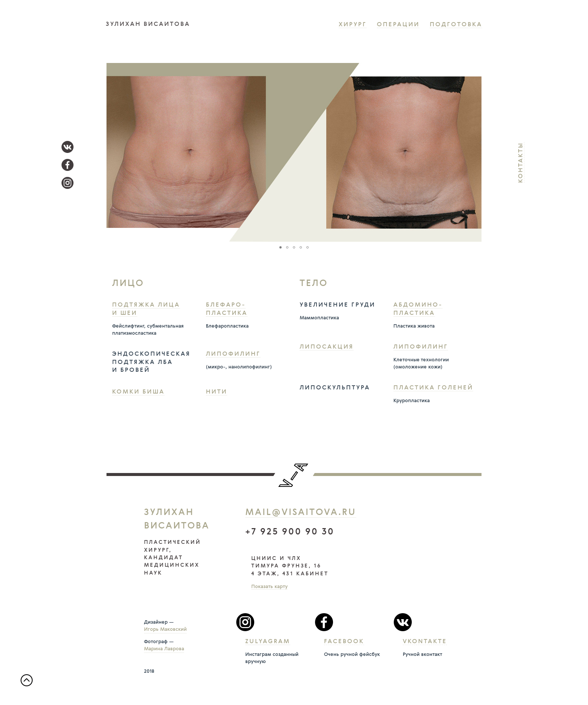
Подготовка (456, 25)
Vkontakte (425, 642)
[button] (475, 153)
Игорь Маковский (165, 629)
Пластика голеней (433, 388)
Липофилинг (233, 354)
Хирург (353, 25)
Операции (398, 25)
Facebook (344, 642)
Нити (217, 392)
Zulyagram (268, 642)
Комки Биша (138, 392)
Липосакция (327, 347)
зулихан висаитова (148, 24)
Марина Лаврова (164, 649)
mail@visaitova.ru (301, 513)
